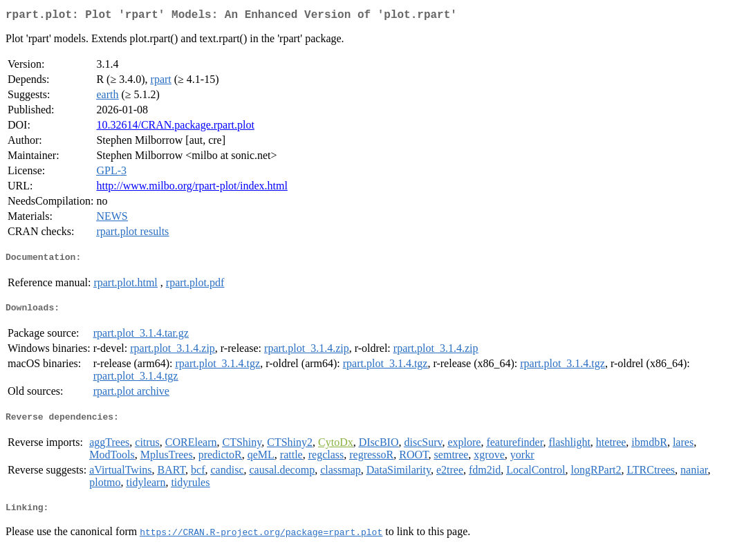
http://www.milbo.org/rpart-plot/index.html (192, 188)
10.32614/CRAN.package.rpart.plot (175, 128)
